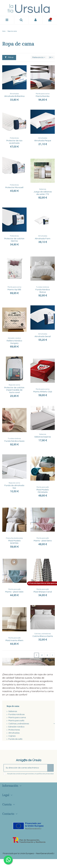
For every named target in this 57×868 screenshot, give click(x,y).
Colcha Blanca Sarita (43, 636)
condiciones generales (25, 774)
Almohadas (14, 733)
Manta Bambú (43, 96)
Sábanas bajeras (43, 437)
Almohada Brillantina (14, 96)
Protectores (14, 730)
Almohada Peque (43, 141)
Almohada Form (43, 239)
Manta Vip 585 (14, 290)
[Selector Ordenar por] (39, 58)
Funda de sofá (15, 739)
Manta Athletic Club (43, 392)
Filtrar (9, 57)
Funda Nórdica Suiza (14, 441)
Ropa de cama (13, 706)
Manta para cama (17, 718)
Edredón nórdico (16, 727)
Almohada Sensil (43, 337)
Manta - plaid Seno (43, 541)
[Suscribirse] (50, 768)
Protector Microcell (14, 188)
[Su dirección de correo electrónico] (25, 768)
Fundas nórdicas (16, 714)
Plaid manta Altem (14, 640)
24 (51, 57)
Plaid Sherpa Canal (43, 592)
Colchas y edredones (19, 724)
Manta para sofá (16, 721)
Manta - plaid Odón (14, 592)
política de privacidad (45, 774)
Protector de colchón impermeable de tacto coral (14, 390)
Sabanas (13, 711)
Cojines (12, 736)
